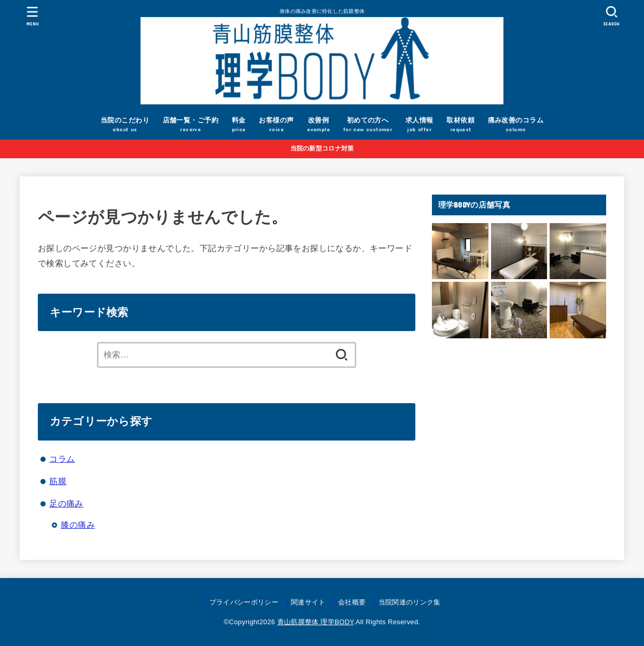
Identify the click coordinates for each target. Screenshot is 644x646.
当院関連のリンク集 (410, 602)
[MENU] (33, 16)
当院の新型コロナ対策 (322, 148)
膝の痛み (78, 525)
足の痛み (66, 503)
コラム (62, 459)
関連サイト (308, 602)
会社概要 (352, 602)
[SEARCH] (611, 16)
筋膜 (58, 481)
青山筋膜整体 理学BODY (316, 622)
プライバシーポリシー (244, 602)
